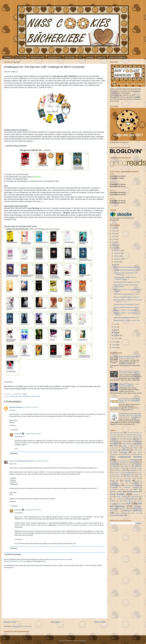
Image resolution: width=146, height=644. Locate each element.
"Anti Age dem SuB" (16, 396)
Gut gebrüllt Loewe (118, 474)
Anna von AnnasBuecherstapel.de (21, 461)
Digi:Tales (137, 454)
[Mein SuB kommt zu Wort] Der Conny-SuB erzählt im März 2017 (130, 372)
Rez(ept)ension (132, 499)
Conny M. (18, 434)
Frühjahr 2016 (115, 464)
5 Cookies (114, 443)
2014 (114, 348)
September (118, 259)
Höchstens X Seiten (131, 479)
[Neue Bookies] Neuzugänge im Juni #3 (127, 282)
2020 (114, 239)
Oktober (117, 256)
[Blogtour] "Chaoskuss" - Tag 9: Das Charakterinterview (129, 385)
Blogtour (136, 448)
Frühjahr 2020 (116, 466)
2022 (114, 234)
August (117, 262)
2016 (114, 342)
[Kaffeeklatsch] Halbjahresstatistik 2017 (126, 318)
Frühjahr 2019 (138, 464)
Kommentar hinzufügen (13, 554)
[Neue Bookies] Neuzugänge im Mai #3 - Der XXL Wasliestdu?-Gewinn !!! (129, 400)
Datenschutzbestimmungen (58, 559)
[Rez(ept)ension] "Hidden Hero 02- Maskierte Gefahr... (125, 278)
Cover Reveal (138, 450)
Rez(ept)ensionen (55, 57)
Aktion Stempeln (128, 443)
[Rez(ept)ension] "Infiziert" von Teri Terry (127, 320)
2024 (114, 228)
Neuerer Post (10, 622)
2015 (114, 345)
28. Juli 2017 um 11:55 (30, 407)
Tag (118, 509)
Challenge (26, 396)
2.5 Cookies (119, 439)
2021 (114, 237)
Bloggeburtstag (125, 448)
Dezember (118, 250)
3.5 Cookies (115, 441)
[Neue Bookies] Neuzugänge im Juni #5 (127, 267)
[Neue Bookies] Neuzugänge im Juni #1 (127, 297)
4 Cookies (125, 441)
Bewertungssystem (38, 57)
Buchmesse (114, 450)
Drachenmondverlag (122, 460)
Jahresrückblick (134, 483)
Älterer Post (100, 622)
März (116, 333)
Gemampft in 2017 (136, 470)
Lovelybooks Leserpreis (131, 487)
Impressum (102, 57)
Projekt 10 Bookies (122, 497)
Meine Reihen (70, 57)
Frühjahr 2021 (127, 466)
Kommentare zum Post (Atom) (22, 626)
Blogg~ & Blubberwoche (131, 446)
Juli (115, 265)
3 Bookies (129, 439)
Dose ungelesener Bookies (126, 457)
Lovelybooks (114, 487)
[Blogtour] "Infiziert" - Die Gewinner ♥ (126, 310)
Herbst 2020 (120, 476)
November (118, 253)
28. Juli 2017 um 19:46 (41, 461)
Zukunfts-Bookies (117, 515)
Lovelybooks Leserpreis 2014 (120, 490)
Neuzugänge (136, 495)
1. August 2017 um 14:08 (33, 510)
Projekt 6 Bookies (136, 497)
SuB (80, 57)
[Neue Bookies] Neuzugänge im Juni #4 (127, 270)
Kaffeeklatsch (115, 485)
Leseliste (33, 396)
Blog (116, 446)
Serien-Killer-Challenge (126, 501)
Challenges (90, 57)
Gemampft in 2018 (118, 472)
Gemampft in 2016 (120, 470)
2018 (114, 245)
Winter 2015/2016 (121, 513)
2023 (114, 231)
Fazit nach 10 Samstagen (118, 462)
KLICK (7, 78)
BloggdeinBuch (114, 448)
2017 (114, 248)
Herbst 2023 (119, 479)
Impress (128, 481)
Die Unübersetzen (126, 454)
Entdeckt (134, 460)
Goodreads (139, 472)
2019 (114, 242)
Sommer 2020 (120, 504)
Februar (117, 335)
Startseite (8, 57)
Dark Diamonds (120, 452)
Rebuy (120, 499)
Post (111, 497)
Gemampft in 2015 (136, 468)
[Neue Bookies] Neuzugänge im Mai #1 (126, 307)
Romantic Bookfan (16, 407)
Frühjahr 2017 (127, 464)
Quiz (114, 499)
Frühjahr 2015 (134, 462)
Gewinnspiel (129, 472)
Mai (115, 327)
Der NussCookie (21, 57)
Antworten (13, 425)
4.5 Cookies (135, 441)
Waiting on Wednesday (133, 511)
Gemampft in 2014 (119, 468)
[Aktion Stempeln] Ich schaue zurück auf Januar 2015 (128, 357)
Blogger (84, 641)
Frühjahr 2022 (138, 466)
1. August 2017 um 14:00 (33, 434)
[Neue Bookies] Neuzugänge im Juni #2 (127, 294)
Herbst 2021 (130, 476)
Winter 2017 (135, 513)
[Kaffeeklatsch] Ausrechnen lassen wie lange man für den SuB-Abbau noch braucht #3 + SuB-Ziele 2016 (130, 415)
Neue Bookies (118, 494)
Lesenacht (137, 485)
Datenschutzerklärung (117, 57)
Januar (116, 338)
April (116, 330)
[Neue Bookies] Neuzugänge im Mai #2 (126, 304)
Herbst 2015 (130, 474)
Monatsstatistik (132, 492)
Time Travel (125, 509)
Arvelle (139, 443)
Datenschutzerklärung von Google (15, 561)
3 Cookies (139, 439)
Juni (116, 324)
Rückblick (113, 501)
